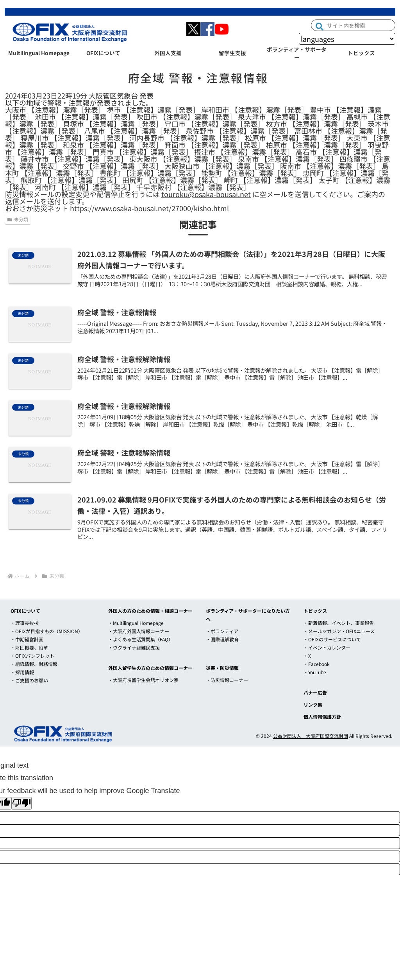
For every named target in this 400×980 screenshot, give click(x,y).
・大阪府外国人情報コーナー (139, 631)
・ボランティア (222, 631)
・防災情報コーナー (227, 680)
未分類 (18, 219)
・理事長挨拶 (25, 623)
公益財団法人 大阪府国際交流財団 (311, 736)
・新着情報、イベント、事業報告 (339, 623)
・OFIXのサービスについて (332, 639)
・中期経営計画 (27, 639)
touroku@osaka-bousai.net (206, 194)
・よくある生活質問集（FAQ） (141, 639)
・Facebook (317, 664)
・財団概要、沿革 (29, 647)
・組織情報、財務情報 (34, 664)
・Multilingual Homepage (136, 623)
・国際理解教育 (222, 639)
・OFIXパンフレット (32, 656)
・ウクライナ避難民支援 (134, 647)
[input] (353, 25)
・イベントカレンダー (327, 647)
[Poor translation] (21, 803)
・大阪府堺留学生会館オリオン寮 (143, 680)
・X (307, 656)
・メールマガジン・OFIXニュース (339, 631)
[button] (320, 26)
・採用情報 (22, 672)
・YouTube (315, 672)
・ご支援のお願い (29, 680)
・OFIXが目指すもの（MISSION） (47, 631)
